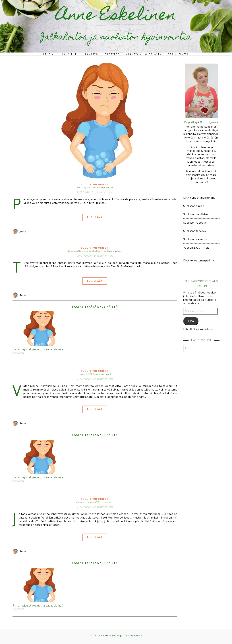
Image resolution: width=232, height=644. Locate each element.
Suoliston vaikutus (195, 239)
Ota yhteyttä (178, 54)
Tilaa (191, 321)
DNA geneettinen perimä (199, 198)
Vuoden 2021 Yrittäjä (196, 248)
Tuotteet (112, 54)
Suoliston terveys (195, 231)
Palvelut (70, 54)
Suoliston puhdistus (196, 214)
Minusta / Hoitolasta (144, 54)
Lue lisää (95, 217)
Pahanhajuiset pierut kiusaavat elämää (95, 187)
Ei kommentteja (103, 192)
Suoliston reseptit (195, 223)
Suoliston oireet (95, 184)
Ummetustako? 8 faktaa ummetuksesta (95, 374)
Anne (23, 232)
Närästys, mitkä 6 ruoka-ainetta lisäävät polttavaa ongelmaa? (95, 251)
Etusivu (50, 54)
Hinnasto (91, 54)
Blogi (120, 636)
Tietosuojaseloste (133, 636)
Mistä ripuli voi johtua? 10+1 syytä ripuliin (95, 502)
